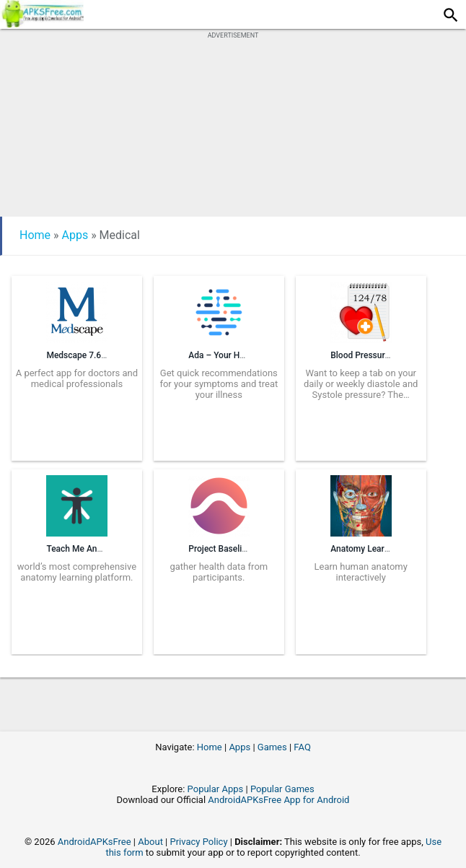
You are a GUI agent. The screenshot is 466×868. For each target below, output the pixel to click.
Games (272, 747)
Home (35, 235)
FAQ (302, 747)
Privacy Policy (199, 842)
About (150, 842)
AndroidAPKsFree (94, 842)
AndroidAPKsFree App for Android (278, 800)
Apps (75, 235)
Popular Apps (216, 789)
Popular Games (282, 789)
